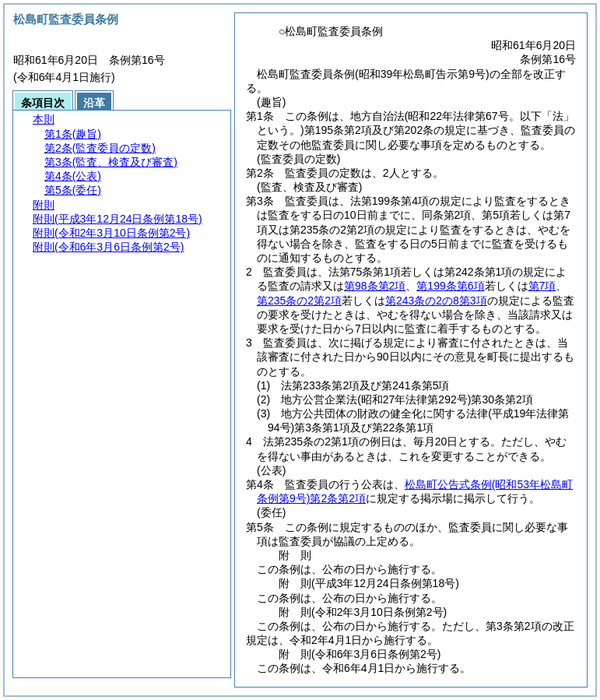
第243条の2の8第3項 (436, 301)
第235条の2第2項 (299, 301)
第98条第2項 (375, 286)
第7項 (542, 286)
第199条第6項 (450, 286)
